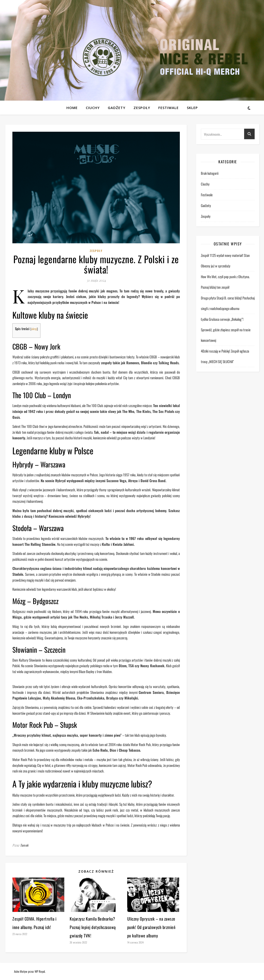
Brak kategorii (210, 173)
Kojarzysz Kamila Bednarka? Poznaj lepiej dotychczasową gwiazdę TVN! (93, 927)
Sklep (192, 108)
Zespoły (142, 108)
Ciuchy (93, 108)
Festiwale (168, 108)
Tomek (24, 845)
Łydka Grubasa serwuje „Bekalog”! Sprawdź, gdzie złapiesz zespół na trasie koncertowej (226, 330)
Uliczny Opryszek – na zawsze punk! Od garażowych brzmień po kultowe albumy (151, 927)
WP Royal (40, 971)
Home (72, 108)
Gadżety (117, 108)
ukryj (34, 329)
